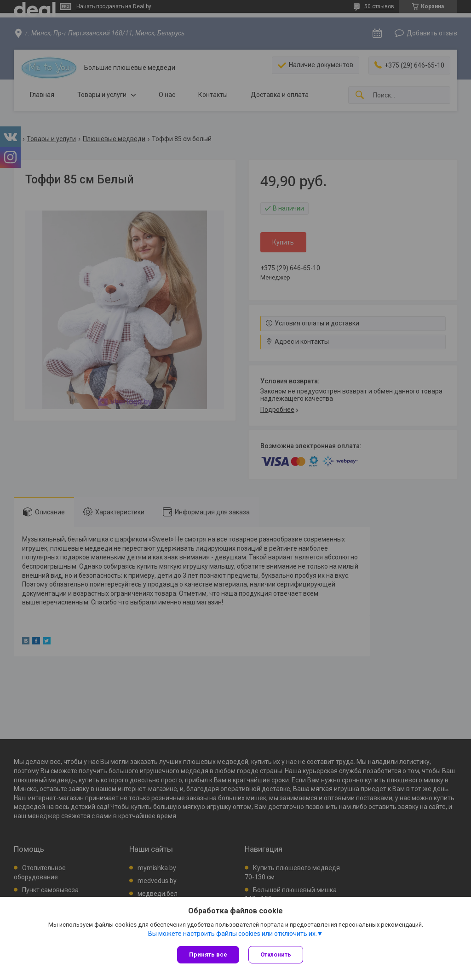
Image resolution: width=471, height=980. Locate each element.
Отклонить (276, 954)
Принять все (208, 954)
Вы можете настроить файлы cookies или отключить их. (233, 934)
